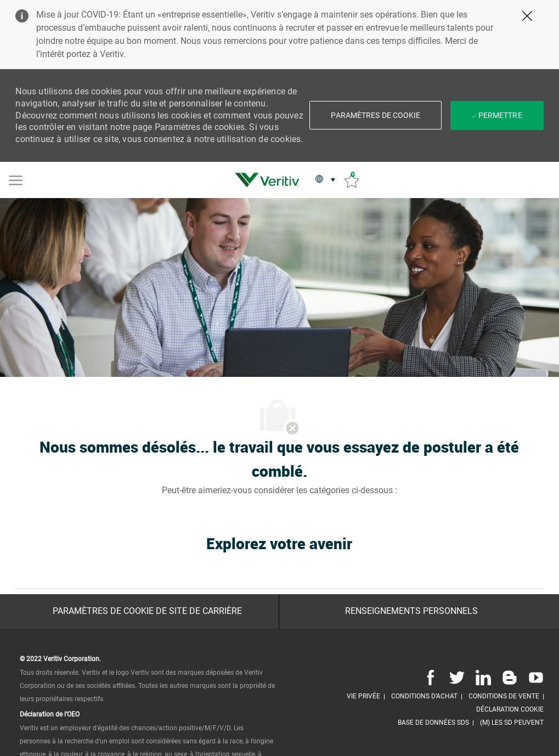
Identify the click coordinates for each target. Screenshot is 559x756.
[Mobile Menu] (16, 179)
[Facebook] (431, 678)
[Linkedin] (483, 678)
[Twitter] (457, 678)
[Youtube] (534, 678)
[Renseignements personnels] (411, 611)
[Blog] (510, 678)
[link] (270, 180)
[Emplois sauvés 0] (352, 180)
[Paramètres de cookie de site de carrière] (147, 611)
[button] (376, 115)
